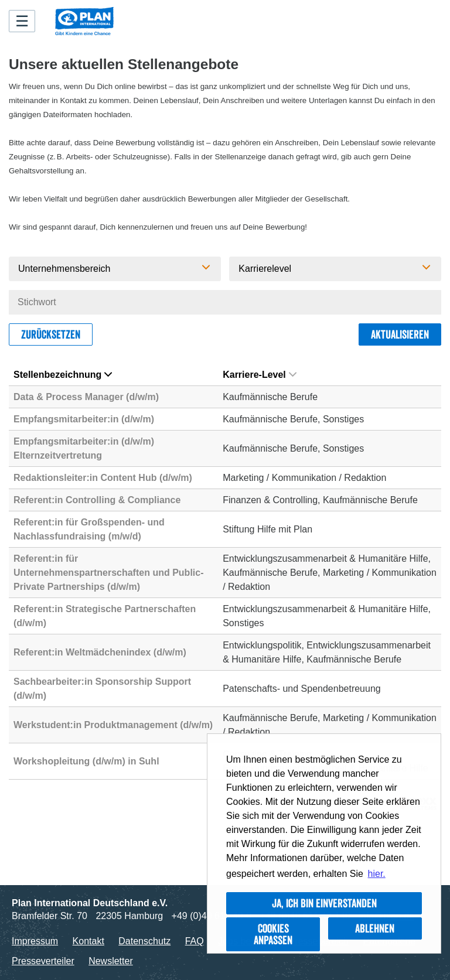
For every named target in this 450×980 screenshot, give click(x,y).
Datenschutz (144, 941)
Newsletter (111, 961)
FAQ (195, 941)
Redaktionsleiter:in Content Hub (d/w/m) (103, 478)
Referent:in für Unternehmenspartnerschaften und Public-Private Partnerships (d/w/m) (109, 573)
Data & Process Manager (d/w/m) (86, 397)
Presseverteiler (43, 961)
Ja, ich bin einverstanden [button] (324, 903)
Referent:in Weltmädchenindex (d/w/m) (100, 652)
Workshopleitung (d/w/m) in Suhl (86, 761)
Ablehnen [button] (375, 928)
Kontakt (88, 941)
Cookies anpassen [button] (273, 934)
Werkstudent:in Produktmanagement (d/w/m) (113, 725)
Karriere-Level (260, 375)
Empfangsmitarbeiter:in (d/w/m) (84, 419)
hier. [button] (377, 874)
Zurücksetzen (51, 334)
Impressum (35, 941)
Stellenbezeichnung (63, 375)
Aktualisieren (400, 334)
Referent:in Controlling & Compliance (97, 500)
